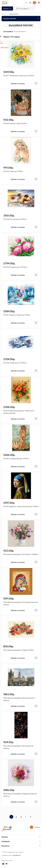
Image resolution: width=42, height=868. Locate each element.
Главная (4, 14)
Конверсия (17, 855)
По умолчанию (19, 31)
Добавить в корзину (18, 83)
